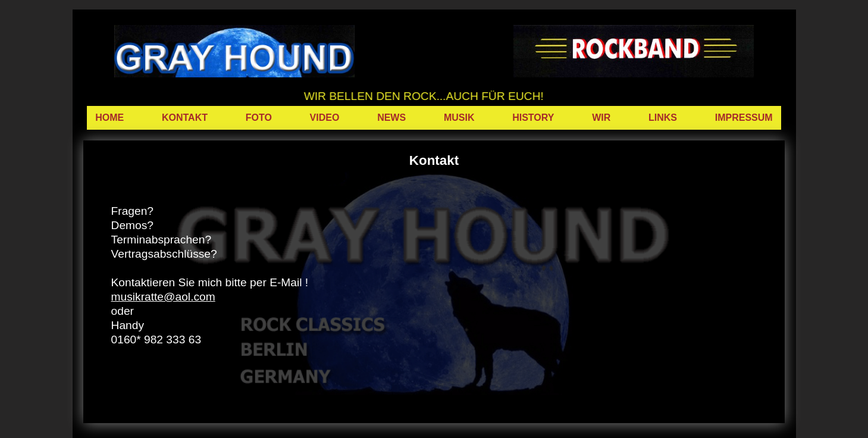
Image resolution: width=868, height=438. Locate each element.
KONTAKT (185, 118)
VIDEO (325, 118)
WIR (601, 118)
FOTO (259, 118)
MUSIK (459, 118)
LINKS (663, 118)
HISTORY (533, 118)
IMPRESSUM (744, 118)
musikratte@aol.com (163, 297)
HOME (109, 118)
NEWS (391, 118)
